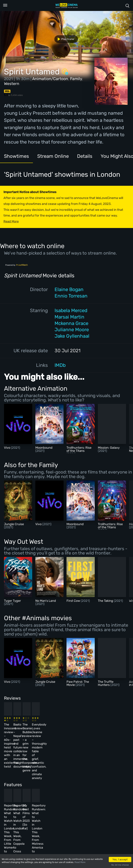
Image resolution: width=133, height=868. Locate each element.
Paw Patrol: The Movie (78, 683)
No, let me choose (120, 865)
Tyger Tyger (12, 601)
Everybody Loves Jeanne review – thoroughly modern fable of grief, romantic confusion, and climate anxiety (104, 735)
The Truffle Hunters (106, 683)
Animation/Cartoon (50, 79)
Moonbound (44, 448)
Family (76, 79)
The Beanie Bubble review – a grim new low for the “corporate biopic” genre (75, 731)
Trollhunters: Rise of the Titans (79, 449)
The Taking (106, 601)
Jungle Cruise (14, 524)
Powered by (17, 265)
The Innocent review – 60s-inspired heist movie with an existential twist (15, 731)
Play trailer (65, 39)
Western (12, 84)
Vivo (7, 448)
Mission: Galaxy (109, 448)
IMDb (60, 365)
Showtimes (16, 156)
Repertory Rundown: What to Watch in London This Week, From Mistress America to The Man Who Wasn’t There (105, 789)
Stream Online (53, 156)
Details (85, 156)
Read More (80, 862)
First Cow (74, 601)
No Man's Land (46, 601)
